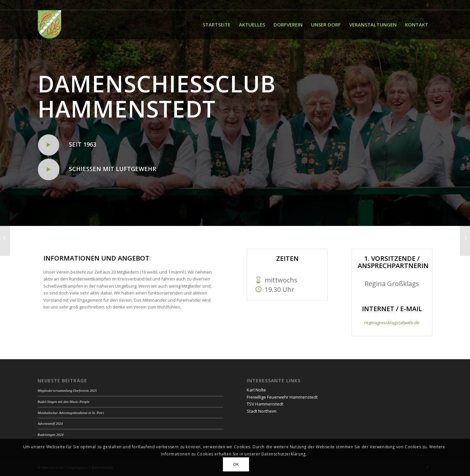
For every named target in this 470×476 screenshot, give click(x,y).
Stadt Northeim (262, 411)
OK (236, 464)
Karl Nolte (256, 390)
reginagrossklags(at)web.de (392, 323)
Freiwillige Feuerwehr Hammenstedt (282, 397)
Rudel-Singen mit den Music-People (63, 402)
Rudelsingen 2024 (50, 435)
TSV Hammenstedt (265, 404)
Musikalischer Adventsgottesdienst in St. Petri (71, 413)
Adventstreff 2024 (50, 423)
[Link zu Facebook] (428, 5)
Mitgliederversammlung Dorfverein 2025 (67, 390)
